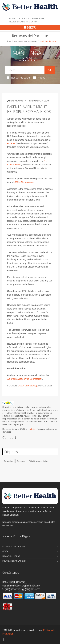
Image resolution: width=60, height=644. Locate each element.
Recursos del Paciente (25, 42)
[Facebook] (3, 640)
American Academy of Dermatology (25, 379)
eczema (11, 143)
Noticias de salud (18, 78)
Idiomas (12, 18)
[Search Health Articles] (25, 70)
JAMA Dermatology (24, 182)
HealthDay (32, 429)
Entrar (34, 22)
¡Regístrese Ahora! (18, 22)
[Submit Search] (50, 70)
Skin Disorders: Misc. (39, 461)
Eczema (21, 461)
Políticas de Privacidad (14, 561)
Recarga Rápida (36, 18)
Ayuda (22, 18)
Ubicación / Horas (11, 556)
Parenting (8, 461)
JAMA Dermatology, (28, 386)
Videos (39, 78)
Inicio (8, 42)
